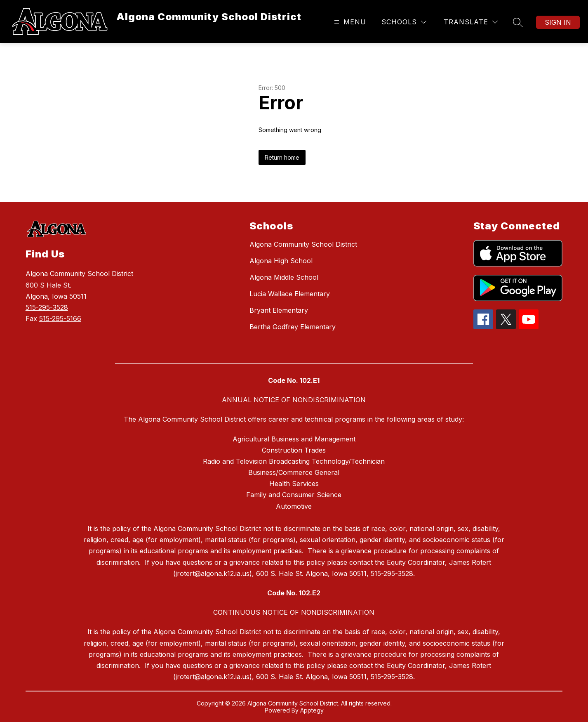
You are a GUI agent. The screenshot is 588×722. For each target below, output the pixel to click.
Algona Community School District (303, 244)
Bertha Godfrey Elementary (293, 327)
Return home (282, 157)
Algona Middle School (284, 277)
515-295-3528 (47, 307)
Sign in (558, 22)
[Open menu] (349, 22)
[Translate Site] (471, 22)
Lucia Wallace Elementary (290, 294)
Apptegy (312, 710)
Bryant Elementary (279, 310)
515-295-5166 (60, 319)
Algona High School (281, 261)
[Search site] (518, 22)
